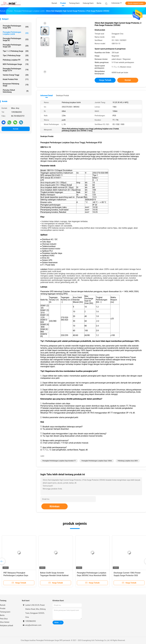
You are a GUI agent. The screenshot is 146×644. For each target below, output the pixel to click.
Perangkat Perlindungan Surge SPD (16, 27)
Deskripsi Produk (62, 96)
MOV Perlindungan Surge (16, 64)
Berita (2, 615)
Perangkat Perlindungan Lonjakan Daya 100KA (97, 461)
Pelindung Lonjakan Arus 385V (128, 461)
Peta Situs (4, 619)
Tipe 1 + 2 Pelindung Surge (16, 51)
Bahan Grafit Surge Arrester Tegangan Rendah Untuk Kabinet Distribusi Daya (54, 575)
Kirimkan (55, 506)
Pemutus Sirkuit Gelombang (16, 91)
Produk (3, 608)
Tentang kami (5, 612)
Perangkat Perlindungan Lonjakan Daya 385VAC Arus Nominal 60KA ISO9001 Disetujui (92, 575)
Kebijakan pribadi (7, 626)
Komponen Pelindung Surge (16, 85)
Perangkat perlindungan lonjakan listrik (16, 33)
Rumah (3, 605)
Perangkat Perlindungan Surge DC (16, 39)
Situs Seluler (5, 622)
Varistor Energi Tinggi (16, 75)
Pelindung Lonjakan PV (16, 60)
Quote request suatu (136, 3)
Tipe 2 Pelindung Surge (16, 55)
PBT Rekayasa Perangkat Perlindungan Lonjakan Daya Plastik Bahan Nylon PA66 (16, 575)
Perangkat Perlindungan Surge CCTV (16, 70)
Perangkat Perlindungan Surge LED (16, 46)
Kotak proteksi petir (16, 79)
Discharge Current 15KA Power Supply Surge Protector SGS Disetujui (127, 575)
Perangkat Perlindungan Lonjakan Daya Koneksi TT (59, 461)
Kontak (16, 129)
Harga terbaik (105, 80)
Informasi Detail (47, 96)
